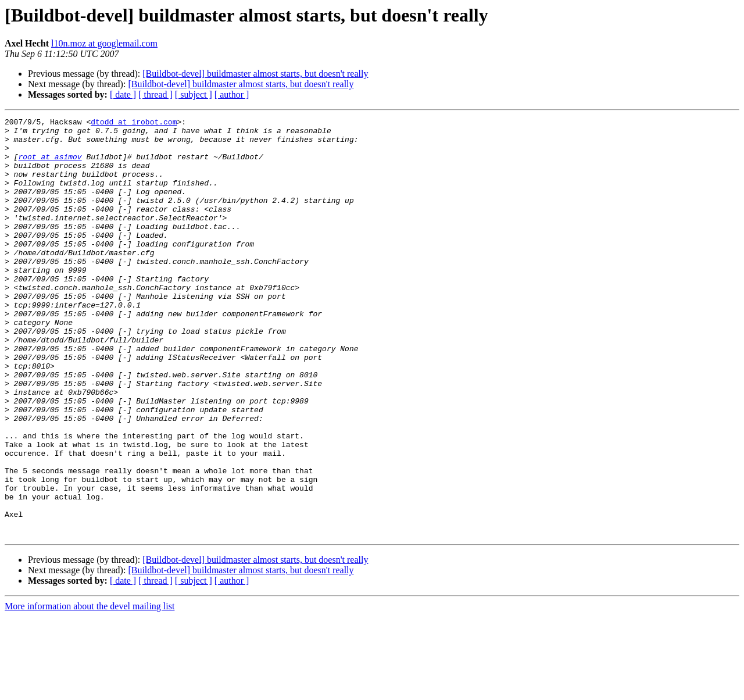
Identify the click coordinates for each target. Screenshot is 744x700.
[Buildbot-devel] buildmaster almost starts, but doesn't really (255, 74)
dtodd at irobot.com (134, 123)
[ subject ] (194, 94)
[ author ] (232, 94)
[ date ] (123, 94)
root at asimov (50, 165)
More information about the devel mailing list (90, 690)
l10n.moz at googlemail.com (104, 43)
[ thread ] (155, 94)
